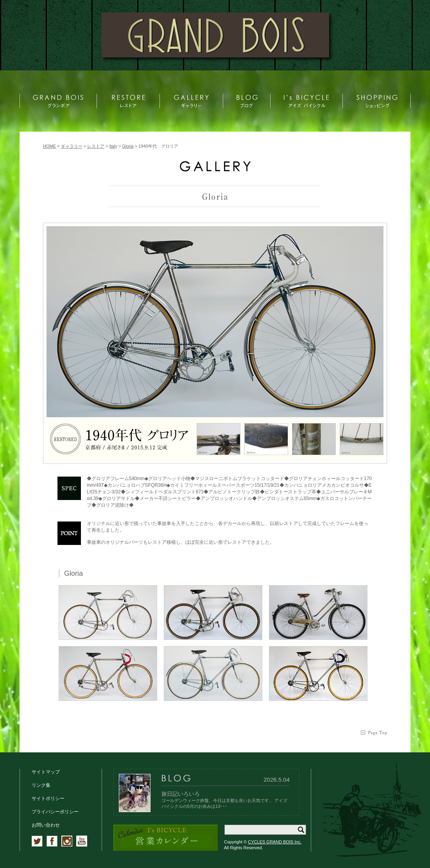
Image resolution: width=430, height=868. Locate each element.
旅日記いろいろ (181, 794)
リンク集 (41, 785)
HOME (49, 146)
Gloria (128, 146)
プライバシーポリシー (55, 812)
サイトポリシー (48, 798)
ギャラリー (72, 146)
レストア (96, 146)
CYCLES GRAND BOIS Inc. (275, 842)
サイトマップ (46, 772)
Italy (113, 146)
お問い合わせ (46, 825)
